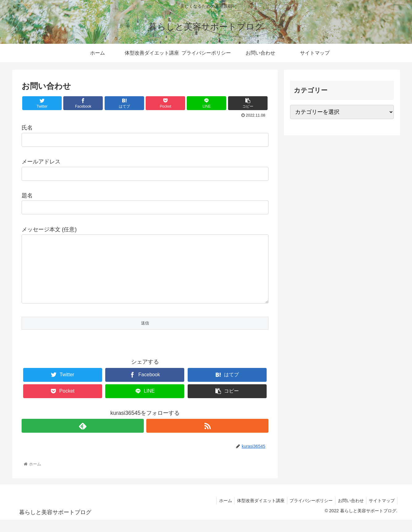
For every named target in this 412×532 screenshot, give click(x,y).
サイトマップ (381, 513)
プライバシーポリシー (308, 513)
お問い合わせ (349, 513)
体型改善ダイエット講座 (256, 513)
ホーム (219, 513)
